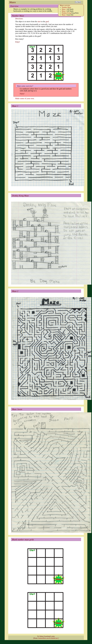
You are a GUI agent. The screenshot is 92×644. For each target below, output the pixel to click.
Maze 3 (64, 15)
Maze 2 (64, 11)
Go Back (78, 2)
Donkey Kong (66, 13)
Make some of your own (25, 98)
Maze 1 (64, 9)
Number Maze (66, 7)
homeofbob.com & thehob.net (48, 638)
